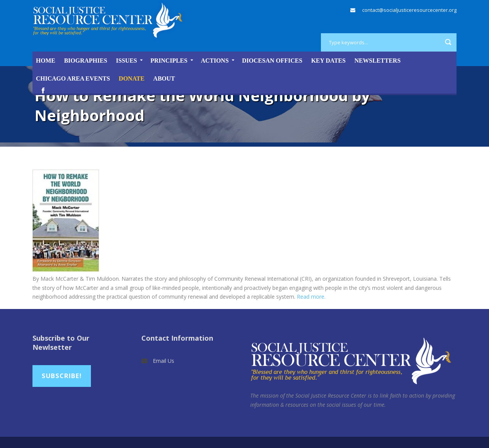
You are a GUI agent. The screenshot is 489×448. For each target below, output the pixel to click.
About (164, 78)
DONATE (132, 78)
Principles (169, 61)
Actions (215, 61)
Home (46, 61)
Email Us (164, 361)
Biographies (86, 61)
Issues (127, 61)
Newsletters (378, 61)
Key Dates (328, 61)
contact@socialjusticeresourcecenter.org (409, 10)
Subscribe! (62, 376)
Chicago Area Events (73, 78)
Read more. (311, 297)
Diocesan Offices (272, 61)
